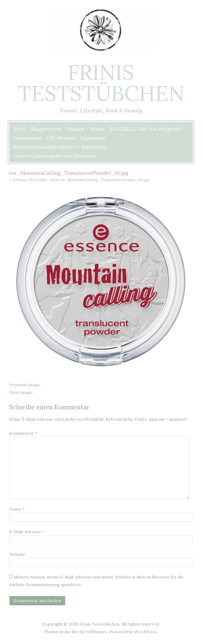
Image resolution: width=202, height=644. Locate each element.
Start (19, 129)
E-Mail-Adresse (27, 532)
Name (17, 509)
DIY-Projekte (61, 138)
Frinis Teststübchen (101, 83)
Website (17, 554)
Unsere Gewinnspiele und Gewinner (55, 156)
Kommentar (23, 433)
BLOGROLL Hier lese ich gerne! (145, 129)
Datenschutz (28, 138)
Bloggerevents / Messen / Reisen (67, 129)
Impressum (93, 138)
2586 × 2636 (48, 180)
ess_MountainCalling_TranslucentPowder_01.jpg (104, 180)
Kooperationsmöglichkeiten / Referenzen (60, 147)
